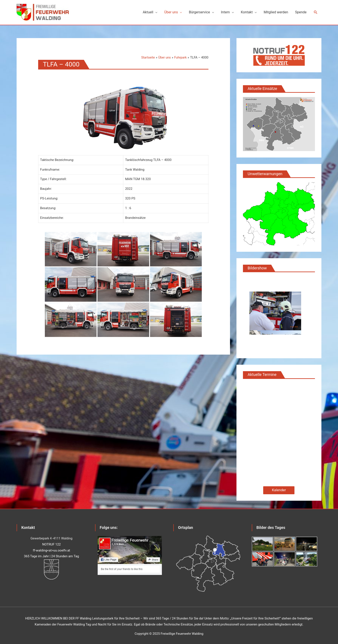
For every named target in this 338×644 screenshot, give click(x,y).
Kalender (279, 489)
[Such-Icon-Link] (316, 12)
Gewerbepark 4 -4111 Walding (51, 537)
